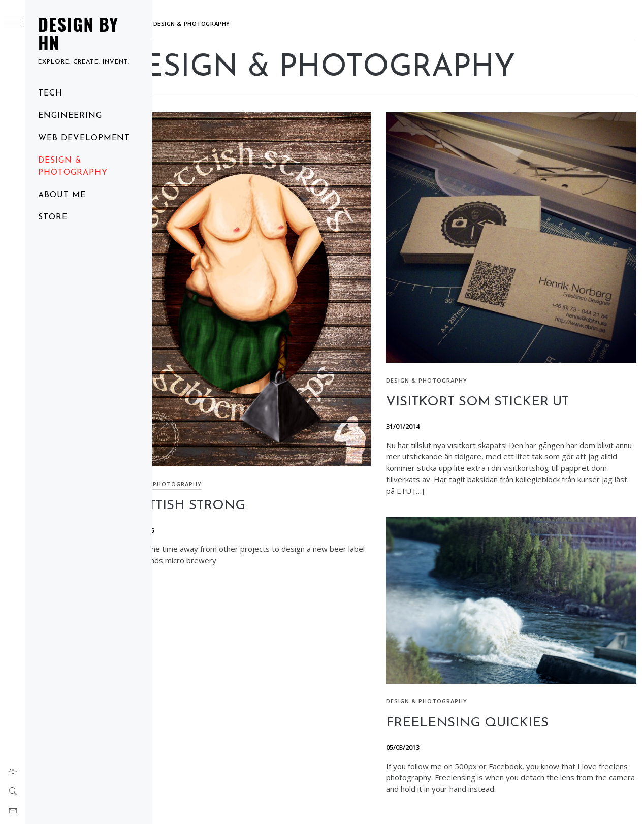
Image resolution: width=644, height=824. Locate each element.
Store (53, 217)
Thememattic (442, 802)
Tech (50, 93)
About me (62, 195)
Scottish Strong (222, 478)
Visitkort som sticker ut (497, 382)
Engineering (70, 116)
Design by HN (78, 33)
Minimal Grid (370, 802)
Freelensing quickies (487, 690)
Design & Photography (73, 167)
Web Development (84, 138)
